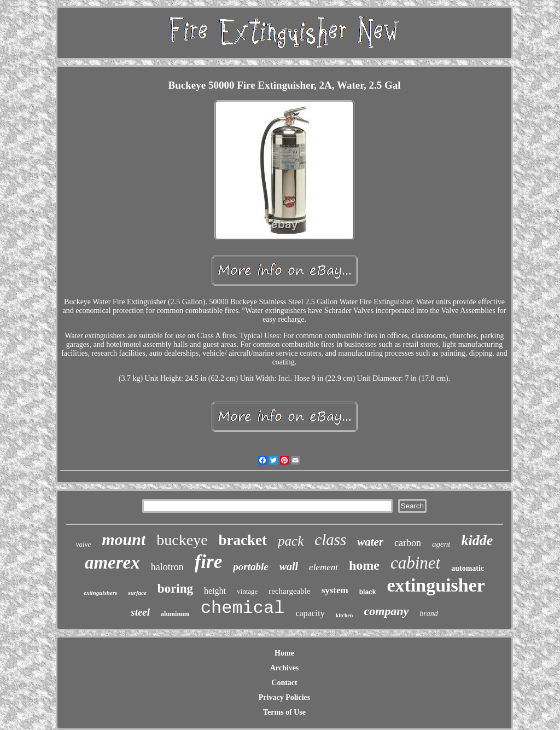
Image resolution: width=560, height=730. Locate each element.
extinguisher (436, 585)
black (368, 592)
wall (289, 566)
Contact (284, 683)
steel (140, 612)
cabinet (415, 563)
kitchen (345, 615)
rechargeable (289, 591)
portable (250, 567)
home (364, 565)
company (386, 611)
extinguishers (100, 593)
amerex (112, 563)
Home (284, 653)
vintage (247, 591)
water (370, 542)
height (215, 591)
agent (441, 544)
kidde (477, 540)
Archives (285, 668)
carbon (408, 543)
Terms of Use (284, 712)
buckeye (182, 540)
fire (209, 562)
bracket (243, 540)
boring (175, 589)
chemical (243, 608)
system (335, 590)
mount (124, 539)
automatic (468, 568)
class (330, 540)
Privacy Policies (284, 697)
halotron (167, 567)
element (323, 567)
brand (428, 614)
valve (83, 544)
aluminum (175, 614)
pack (291, 541)
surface (137, 593)
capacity (310, 613)
